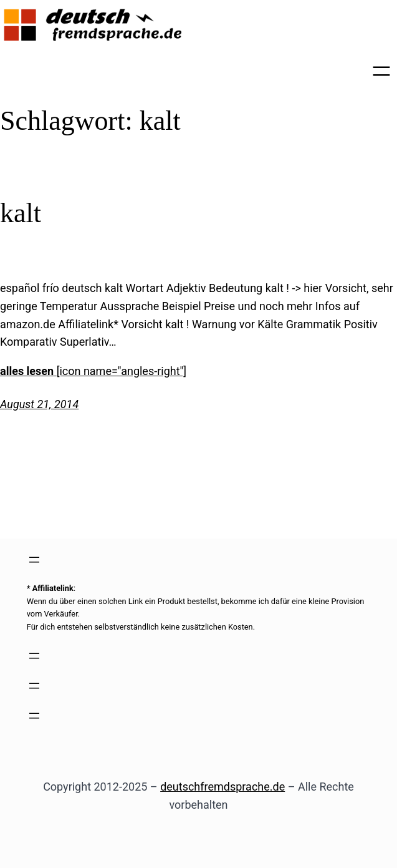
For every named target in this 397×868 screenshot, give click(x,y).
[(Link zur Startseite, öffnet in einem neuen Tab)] (93, 25)
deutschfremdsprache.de (222, 787)
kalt (21, 213)
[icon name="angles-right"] (122, 371)
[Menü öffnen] (381, 71)
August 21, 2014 (39, 404)
